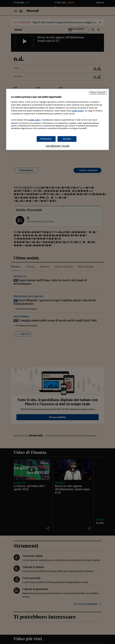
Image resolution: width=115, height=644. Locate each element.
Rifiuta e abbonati (98, 93)
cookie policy (78, 111)
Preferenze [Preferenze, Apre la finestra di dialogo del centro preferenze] (46, 139)
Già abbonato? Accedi (58, 146)
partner (14, 123)
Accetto (67, 139)
